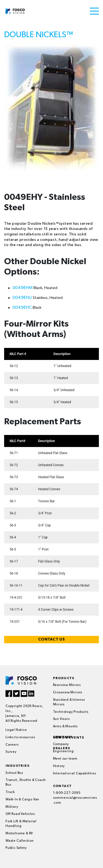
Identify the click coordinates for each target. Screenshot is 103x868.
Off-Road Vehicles (20, 814)
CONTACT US (52, 639)
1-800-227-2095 (67, 793)
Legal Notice (16, 730)
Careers (12, 745)
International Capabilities (75, 774)
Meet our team (65, 759)
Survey (11, 752)
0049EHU (22, 298)
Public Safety (16, 848)
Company (61, 744)
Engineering (63, 751)
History (59, 766)
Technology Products (71, 712)
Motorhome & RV (19, 834)
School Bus (14, 773)
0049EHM (23, 288)
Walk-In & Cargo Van (22, 800)
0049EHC (22, 308)
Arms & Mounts (65, 726)
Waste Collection (20, 841)
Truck (10, 792)
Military (12, 807)
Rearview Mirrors (67, 685)
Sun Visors (61, 719)
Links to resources (20, 737)
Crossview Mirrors (68, 693)
